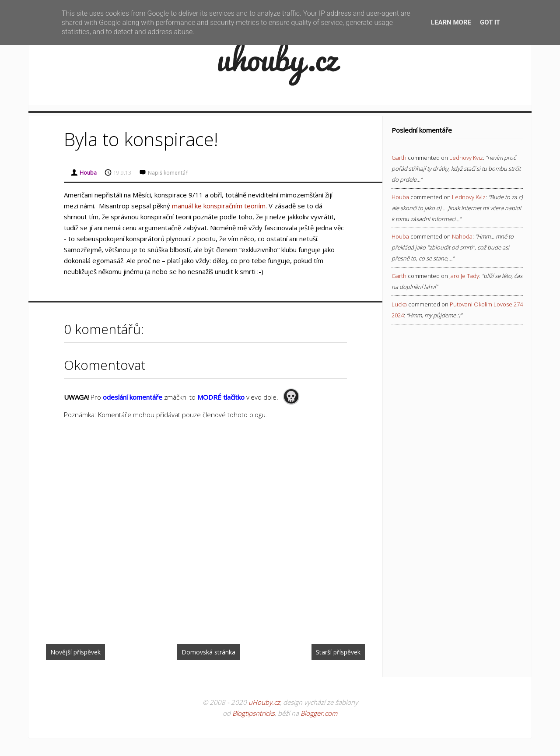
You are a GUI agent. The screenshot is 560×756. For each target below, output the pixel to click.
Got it (490, 22)
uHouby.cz (264, 702)
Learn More (451, 22)
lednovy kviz (466, 158)
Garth (399, 158)
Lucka (399, 304)
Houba (400, 197)
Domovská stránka (208, 652)
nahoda (462, 236)
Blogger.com (319, 713)
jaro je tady (464, 276)
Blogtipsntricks (254, 713)
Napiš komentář (168, 173)
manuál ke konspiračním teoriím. (219, 206)
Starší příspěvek (338, 652)
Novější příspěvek (75, 652)
